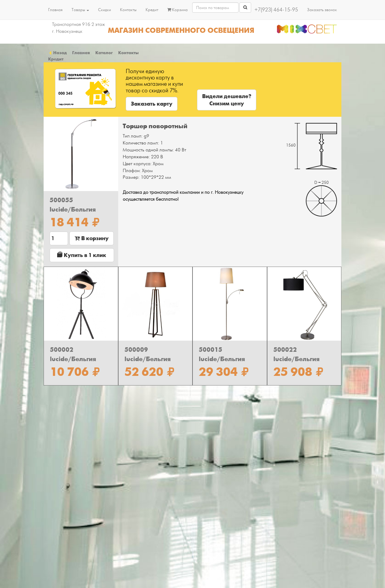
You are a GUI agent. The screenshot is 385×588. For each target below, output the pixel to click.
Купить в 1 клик (82, 255)
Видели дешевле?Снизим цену (227, 100)
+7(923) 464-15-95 (276, 10)
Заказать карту (152, 104)
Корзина (177, 10)
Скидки (105, 10)
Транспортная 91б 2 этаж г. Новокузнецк (79, 28)
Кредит (152, 10)
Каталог (104, 53)
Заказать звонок (322, 10)
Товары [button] (80, 10)
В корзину (92, 238)
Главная (55, 10)
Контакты (128, 10)
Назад (57, 53)
